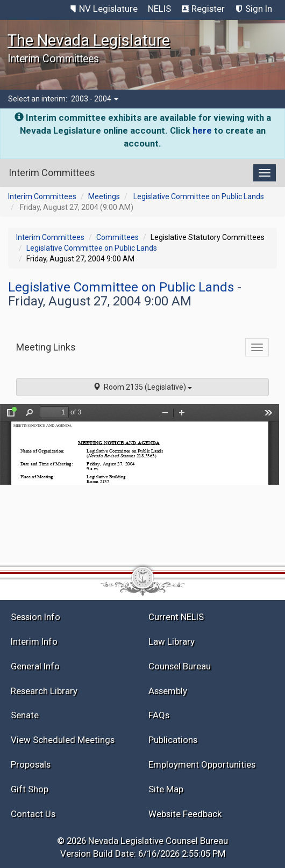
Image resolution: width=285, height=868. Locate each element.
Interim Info (34, 641)
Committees (117, 237)
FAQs (159, 715)
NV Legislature (108, 9)
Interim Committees (42, 196)
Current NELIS (176, 617)
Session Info (35, 617)
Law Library (172, 641)
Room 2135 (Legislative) (142, 387)
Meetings (104, 196)
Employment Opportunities (202, 764)
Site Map (166, 789)
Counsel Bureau (180, 666)
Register (208, 9)
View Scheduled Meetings (63, 740)
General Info (35, 666)
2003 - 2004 (95, 99)
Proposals (31, 764)
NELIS (159, 9)
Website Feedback (185, 814)
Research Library (44, 691)
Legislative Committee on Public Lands (199, 196)
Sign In (259, 9)
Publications (173, 740)
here (202, 130)
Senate (25, 715)
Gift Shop (30, 789)
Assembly (168, 691)
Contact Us (33, 814)
